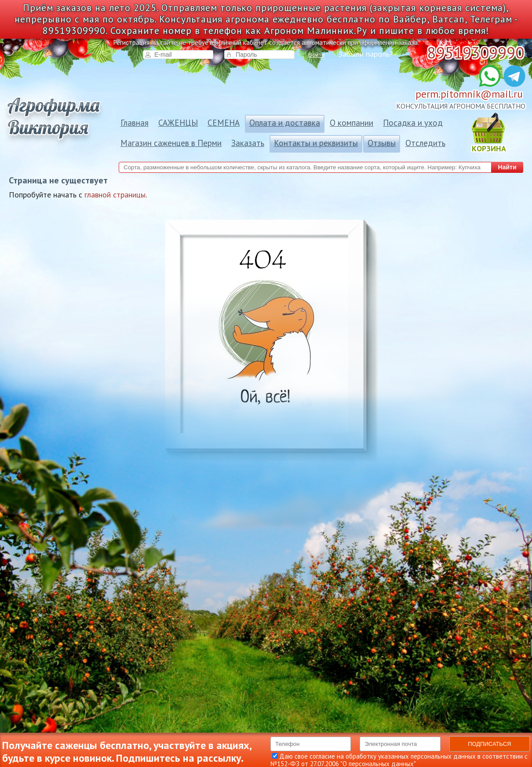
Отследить (425, 143)
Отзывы (382, 143)
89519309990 (476, 53)
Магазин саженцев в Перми (171, 143)
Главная (135, 123)
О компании (352, 123)
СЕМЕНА (224, 123)
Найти (507, 167)
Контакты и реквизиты (316, 143)
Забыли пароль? (366, 54)
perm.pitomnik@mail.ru (469, 94)
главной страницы (115, 195)
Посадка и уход (413, 123)
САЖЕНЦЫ (178, 123)
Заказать (248, 143)
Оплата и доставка (285, 123)
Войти (316, 55)
